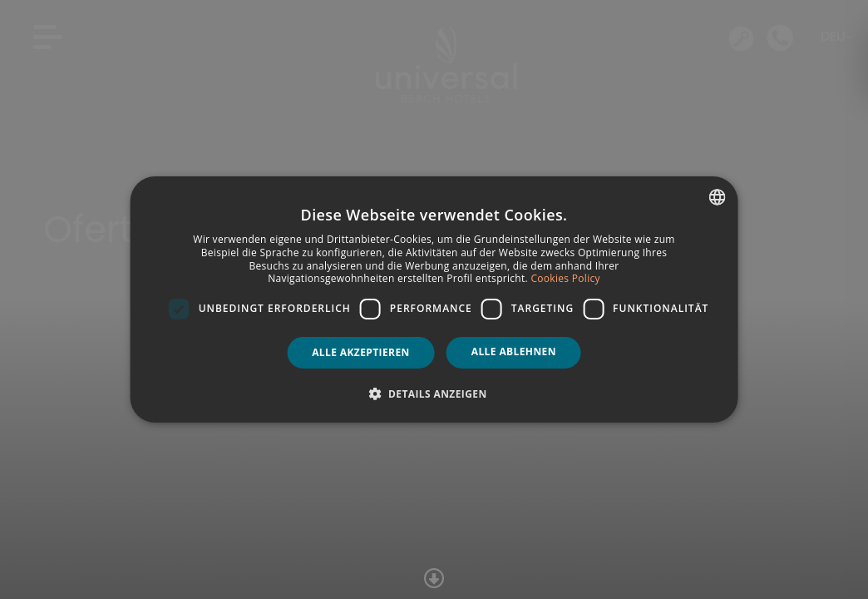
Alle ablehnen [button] (514, 351)
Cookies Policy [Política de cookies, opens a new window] (565, 278)
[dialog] (434, 299)
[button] (434, 394)
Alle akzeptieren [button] (361, 352)
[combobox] (717, 197)
